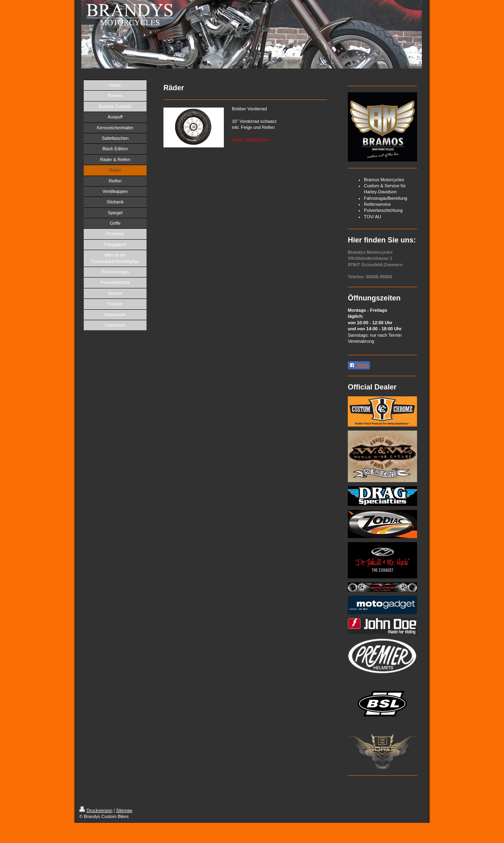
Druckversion (96, 810)
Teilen (359, 365)
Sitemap (124, 810)
